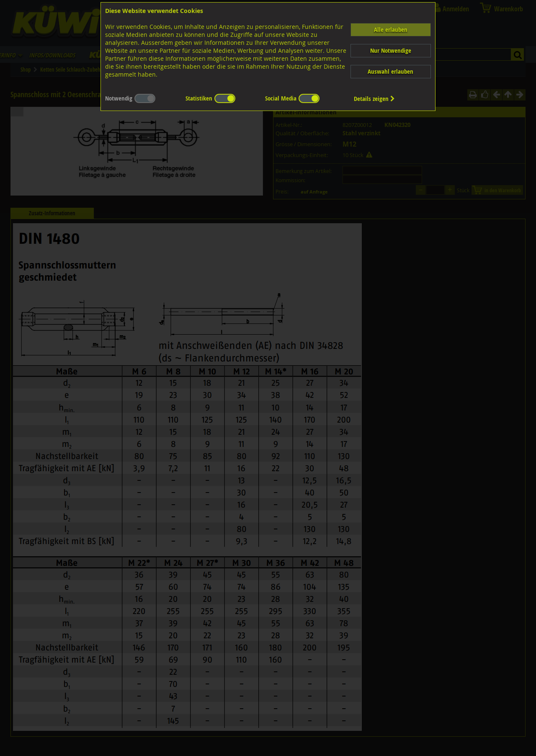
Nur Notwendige (391, 50)
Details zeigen (374, 99)
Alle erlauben (391, 30)
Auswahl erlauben (390, 71)
